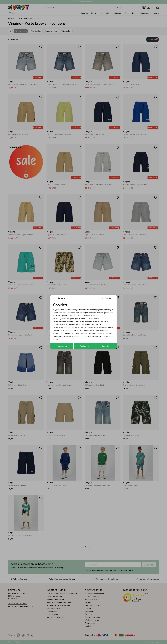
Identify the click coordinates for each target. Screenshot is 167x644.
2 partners (86, 316)
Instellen (106, 346)
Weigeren (84, 346)
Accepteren (62, 346)
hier (65, 333)
